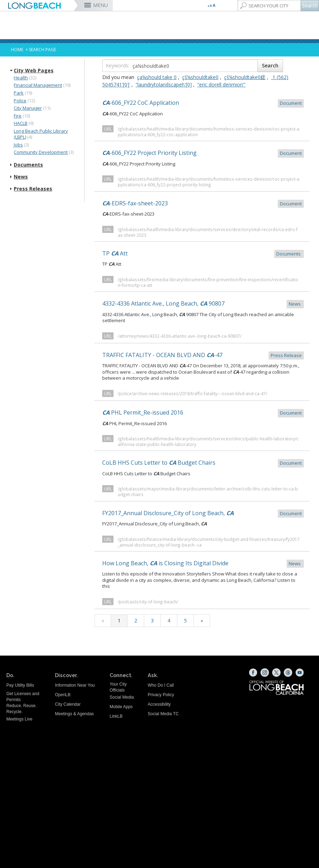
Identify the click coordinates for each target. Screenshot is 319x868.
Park (19, 93)
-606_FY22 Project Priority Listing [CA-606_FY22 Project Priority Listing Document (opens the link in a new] (203, 153)
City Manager (28, 108)
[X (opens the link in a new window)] (276, 673)
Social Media (122, 697)
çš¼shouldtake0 (200, 77)
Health (21, 78)
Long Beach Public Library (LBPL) (41, 134)
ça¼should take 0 (157, 77)
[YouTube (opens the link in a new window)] (300, 673)
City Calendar (68, 704)
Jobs (18, 145)
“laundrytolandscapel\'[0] (164, 85)
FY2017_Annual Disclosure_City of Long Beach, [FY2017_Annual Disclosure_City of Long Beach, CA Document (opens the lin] (203, 514)
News (21, 177)
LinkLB (116, 716)
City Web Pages (34, 71)
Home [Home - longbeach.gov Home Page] (17, 50)
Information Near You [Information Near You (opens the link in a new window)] (75, 685)
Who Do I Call (161, 685)
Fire (18, 116)
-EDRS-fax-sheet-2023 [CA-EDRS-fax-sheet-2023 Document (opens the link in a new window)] (203, 204)
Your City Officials (118, 687)
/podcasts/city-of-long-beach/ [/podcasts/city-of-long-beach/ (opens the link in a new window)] (148, 602)
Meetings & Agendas (74, 714)
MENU (100, 5)
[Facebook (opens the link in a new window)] (253, 673)
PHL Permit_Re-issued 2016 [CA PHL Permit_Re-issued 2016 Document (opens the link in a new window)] (203, 413)
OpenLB (63, 695)
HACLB (21, 123)
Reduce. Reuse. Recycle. (22, 709)
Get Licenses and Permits (23, 697)
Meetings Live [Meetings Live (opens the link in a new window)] (19, 719)
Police (20, 101)
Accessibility (159, 704)
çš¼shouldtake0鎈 (245, 77)
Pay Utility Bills (20, 685)
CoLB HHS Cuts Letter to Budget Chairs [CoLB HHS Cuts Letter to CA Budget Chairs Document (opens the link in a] (203, 463)
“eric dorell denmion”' (222, 85)
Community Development (41, 152)
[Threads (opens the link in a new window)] (288, 673)
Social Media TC (163, 714)
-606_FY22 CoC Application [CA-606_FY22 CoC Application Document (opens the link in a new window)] (203, 103)
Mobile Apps (121, 707)
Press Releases (33, 189)
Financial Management (38, 85)
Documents (28, 165)
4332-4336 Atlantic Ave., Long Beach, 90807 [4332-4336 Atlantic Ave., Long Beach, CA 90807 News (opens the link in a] (203, 304)
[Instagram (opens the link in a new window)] (265, 673)
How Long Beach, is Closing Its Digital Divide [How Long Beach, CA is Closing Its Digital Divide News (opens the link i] (203, 564)
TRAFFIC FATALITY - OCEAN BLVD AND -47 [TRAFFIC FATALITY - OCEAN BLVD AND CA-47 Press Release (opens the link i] (203, 355)
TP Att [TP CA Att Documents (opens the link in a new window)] (203, 254)
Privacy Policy (161, 695)
